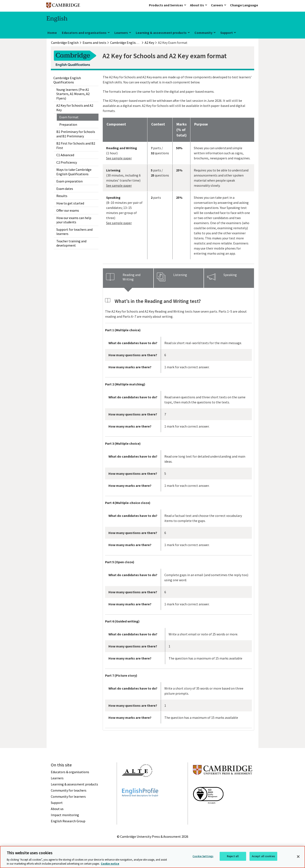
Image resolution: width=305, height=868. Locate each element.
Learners (121, 33)
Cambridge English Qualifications (67, 80)
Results (62, 196)
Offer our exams (68, 210)
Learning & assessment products (161, 33)
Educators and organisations (84, 33)
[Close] (298, 857)
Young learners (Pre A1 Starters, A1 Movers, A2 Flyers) (73, 94)
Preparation (68, 124)
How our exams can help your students (74, 220)
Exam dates (65, 189)
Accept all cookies (263, 856)
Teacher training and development (71, 243)
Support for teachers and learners (74, 232)
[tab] (128, 278)
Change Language (244, 5)
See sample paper (119, 158)
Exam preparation (69, 181)
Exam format (69, 117)
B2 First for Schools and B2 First (76, 145)
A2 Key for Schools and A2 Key (75, 108)
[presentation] (128, 278)
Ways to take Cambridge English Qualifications (74, 172)
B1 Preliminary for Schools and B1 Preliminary (76, 134)
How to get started (70, 203)
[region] (152, 857)
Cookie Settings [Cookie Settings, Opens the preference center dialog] (203, 856)
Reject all (233, 856)
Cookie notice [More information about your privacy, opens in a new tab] (110, 864)
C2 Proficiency (67, 162)
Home (52, 33)
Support (227, 33)
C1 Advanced (65, 155)
